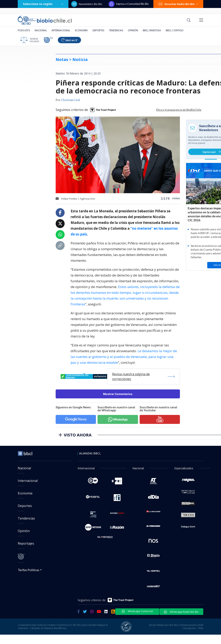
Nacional (41, 30)
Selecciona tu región (43, 4)
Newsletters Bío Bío (87, 4)
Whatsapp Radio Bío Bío (181, 612)
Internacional (61, 30)
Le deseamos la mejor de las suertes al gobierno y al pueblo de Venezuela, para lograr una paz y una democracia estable (124, 357)
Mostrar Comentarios (118, 394)
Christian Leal (71, 100)
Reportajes (26, 543)
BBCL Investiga (152, 30)
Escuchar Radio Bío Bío (178, 4)
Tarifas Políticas (29, 570)
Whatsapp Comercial (137, 611)
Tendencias (116, 30)
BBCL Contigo (175, 30)
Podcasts (24, 30)
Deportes (98, 30)
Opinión (133, 30)
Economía (81, 30)
